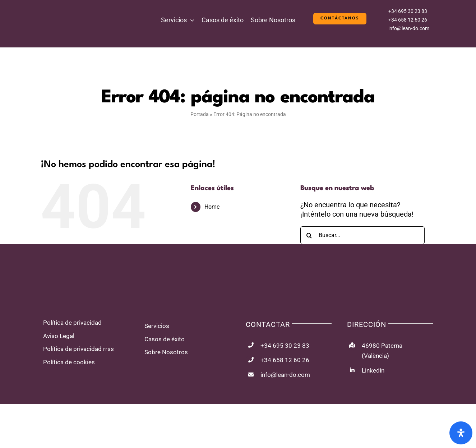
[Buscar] (309, 235)
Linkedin (373, 370)
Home (212, 207)
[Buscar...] (363, 235)
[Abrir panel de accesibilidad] (461, 433)
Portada (200, 114)
